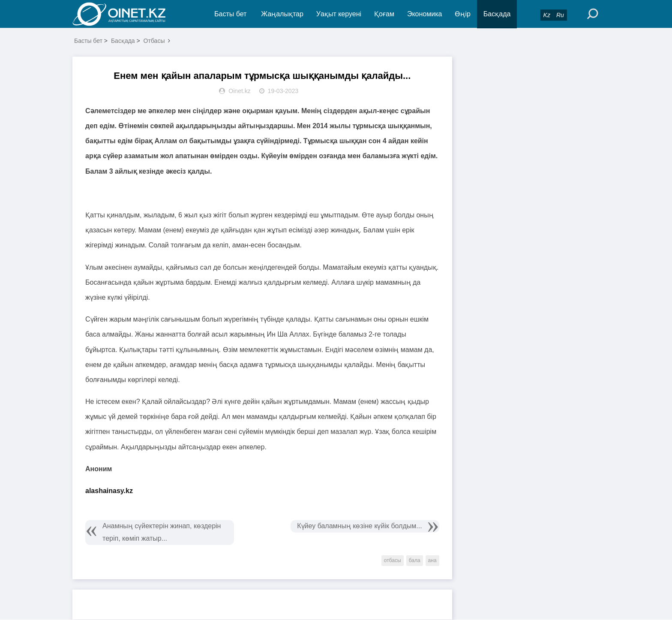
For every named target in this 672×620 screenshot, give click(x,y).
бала (415, 561)
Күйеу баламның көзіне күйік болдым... (359, 526)
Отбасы (154, 41)
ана (432, 561)
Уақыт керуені (339, 14)
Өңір (463, 14)
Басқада (497, 14)
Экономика (425, 14)
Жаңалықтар (283, 14)
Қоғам (385, 14)
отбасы (393, 561)
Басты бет (230, 14)
